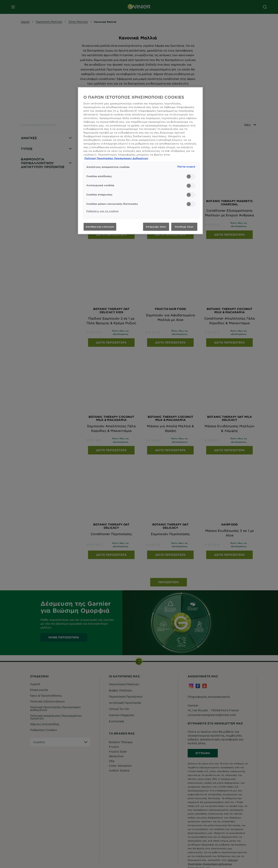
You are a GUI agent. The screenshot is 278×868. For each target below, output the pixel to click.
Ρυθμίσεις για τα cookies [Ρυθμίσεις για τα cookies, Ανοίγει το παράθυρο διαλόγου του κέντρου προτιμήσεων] (103, 211)
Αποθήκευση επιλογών (100, 227)
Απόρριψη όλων (156, 227)
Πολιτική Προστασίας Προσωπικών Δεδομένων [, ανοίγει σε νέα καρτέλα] (116, 158)
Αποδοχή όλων (184, 227)
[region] (140, 161)
